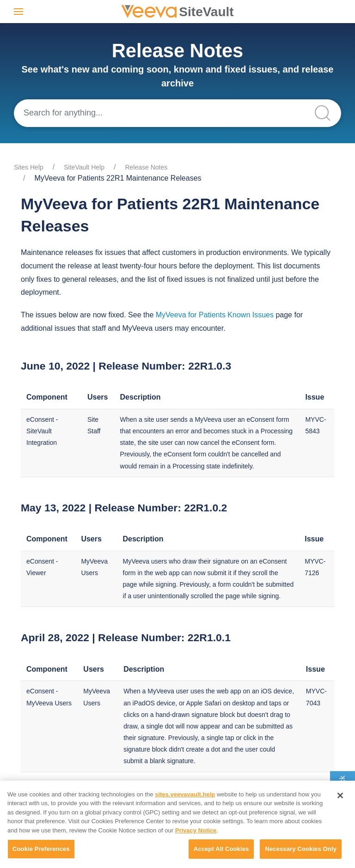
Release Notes (146, 167)
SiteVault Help (84, 167)
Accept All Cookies (221, 849)
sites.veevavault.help (185, 794)
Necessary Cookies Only (301, 849)
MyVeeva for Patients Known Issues (215, 315)
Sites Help (29, 167)
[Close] (340, 795)
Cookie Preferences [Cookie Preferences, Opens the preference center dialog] (41, 849)
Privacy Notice (196, 830)
